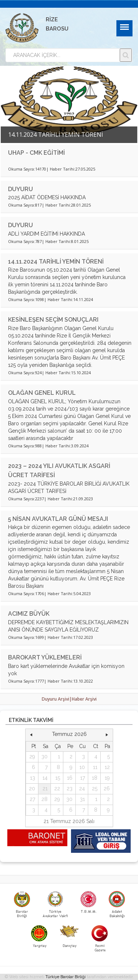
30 (44, 757)
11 (95, 767)
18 (95, 778)
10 (82, 767)
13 (33, 778)
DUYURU (20, 189)
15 (58, 778)
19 (107, 778)
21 (45, 788)
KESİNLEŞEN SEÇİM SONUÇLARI (53, 320)
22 (57, 788)
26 (107, 788)
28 (44, 799)
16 (70, 778)
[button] (31, 734)
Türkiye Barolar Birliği (66, 977)
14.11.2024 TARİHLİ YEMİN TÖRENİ (56, 262)
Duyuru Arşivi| (57, 699)
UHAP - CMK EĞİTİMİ (36, 153)
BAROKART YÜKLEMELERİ (45, 657)
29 (32, 757)
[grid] (69, 778)
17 (83, 778)
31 (82, 799)
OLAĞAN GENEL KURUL (42, 393)
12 (107, 767)
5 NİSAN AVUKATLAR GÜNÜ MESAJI (58, 519)
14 (45, 778)
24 (82, 788)
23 (70, 788)
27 (32, 799)
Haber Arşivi (84, 699)
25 (95, 788)
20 (32, 788)
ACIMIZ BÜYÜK (29, 614)
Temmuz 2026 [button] (69, 734)
